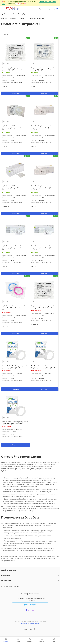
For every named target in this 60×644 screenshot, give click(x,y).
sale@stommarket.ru (31, 594)
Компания (6, 575)
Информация (7, 581)
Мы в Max (30, 610)
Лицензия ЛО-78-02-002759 (30, 623)
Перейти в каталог (9, 570)
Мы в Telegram (30, 605)
